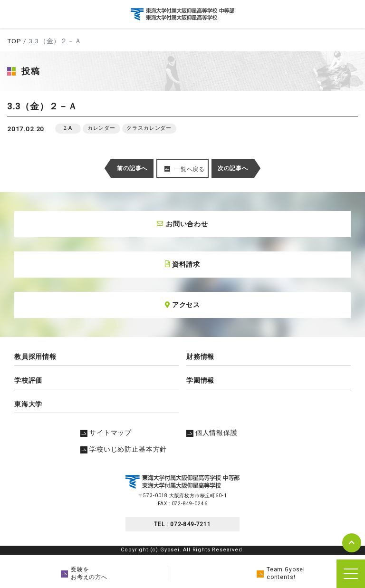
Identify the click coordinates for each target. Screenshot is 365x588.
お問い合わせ (182, 224)
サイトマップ (106, 433)
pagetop (352, 543)
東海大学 (28, 404)
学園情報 (200, 380)
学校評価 (28, 380)
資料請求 (182, 264)
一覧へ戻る (190, 169)
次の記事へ (233, 168)
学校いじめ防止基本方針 (124, 449)
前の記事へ (132, 168)
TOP (14, 41)
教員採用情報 (35, 357)
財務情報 (200, 357)
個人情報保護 (212, 433)
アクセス (182, 305)
